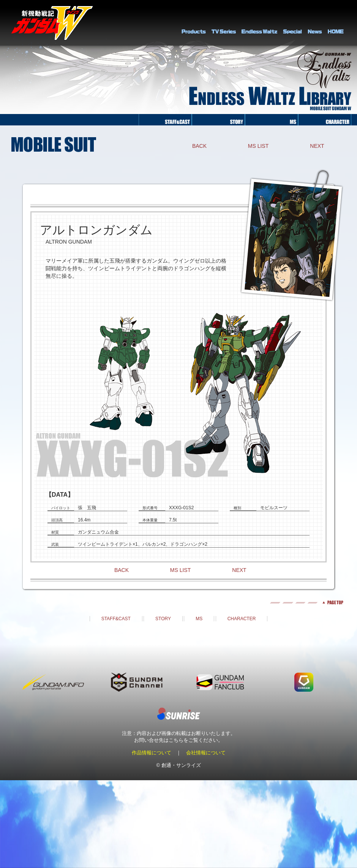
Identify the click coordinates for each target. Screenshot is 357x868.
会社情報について (206, 753)
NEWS (315, 23)
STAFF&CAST (116, 619)
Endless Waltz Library (259, 23)
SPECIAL (292, 23)
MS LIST (258, 146)
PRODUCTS (194, 23)
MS (199, 619)
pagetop (178, 603)
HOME (336, 23)
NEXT (317, 146)
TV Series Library (224, 23)
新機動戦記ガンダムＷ (52, 23)
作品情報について (152, 753)
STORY (163, 619)
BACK (199, 146)
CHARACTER (242, 619)
